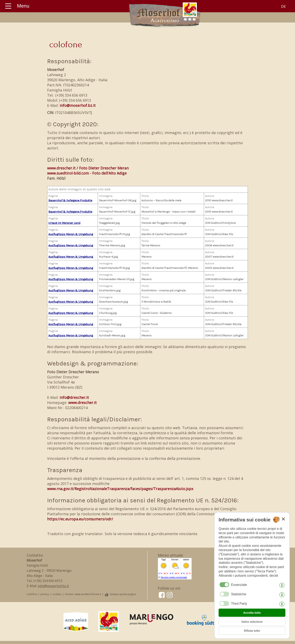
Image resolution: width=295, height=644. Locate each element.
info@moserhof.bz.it (78, 105)
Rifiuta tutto (252, 631)
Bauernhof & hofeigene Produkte (70, 200)
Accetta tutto (252, 613)
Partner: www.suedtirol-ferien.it (83, 594)
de (283, 6)
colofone (32, 594)
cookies (57, 594)
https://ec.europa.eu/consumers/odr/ (80, 519)
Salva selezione (252, 622)
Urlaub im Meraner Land (64, 223)
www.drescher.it (82, 403)
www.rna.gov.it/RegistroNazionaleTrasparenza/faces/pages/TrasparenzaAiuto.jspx (120, 489)
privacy (45, 594)
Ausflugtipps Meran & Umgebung (71, 234)
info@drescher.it (74, 397)
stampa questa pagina (123, 594)
